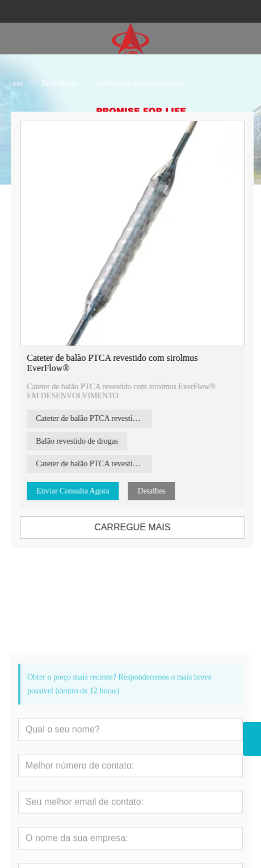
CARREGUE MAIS (138, 527)
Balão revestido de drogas (84, 441)
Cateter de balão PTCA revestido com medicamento (100, 464)
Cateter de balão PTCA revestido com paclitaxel (100, 418)
